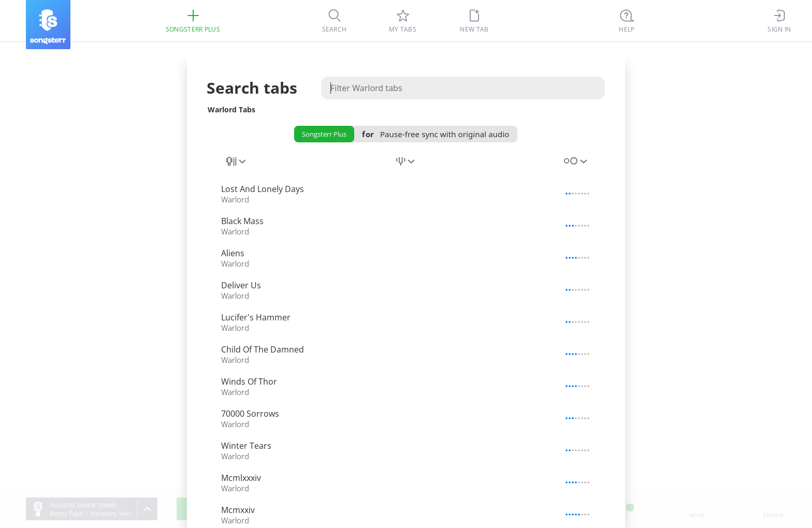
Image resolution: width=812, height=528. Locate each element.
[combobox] (237, 167)
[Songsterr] (48, 25)
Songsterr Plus (324, 134)
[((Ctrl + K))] (627, 21)
